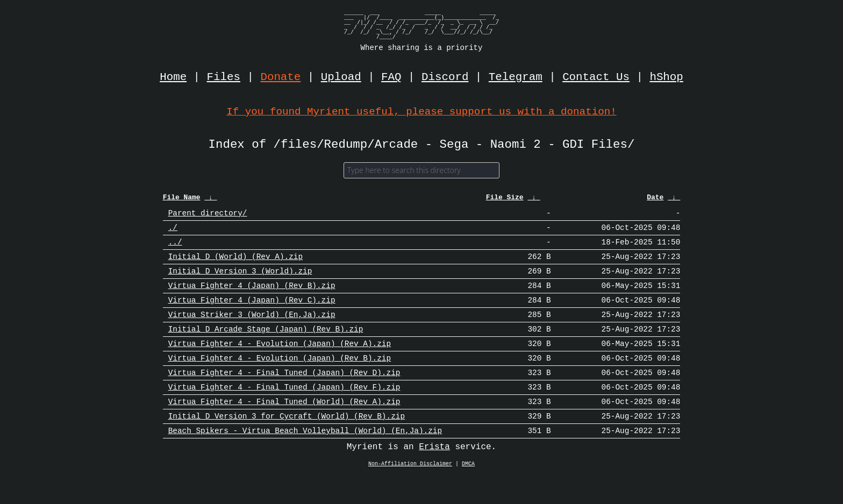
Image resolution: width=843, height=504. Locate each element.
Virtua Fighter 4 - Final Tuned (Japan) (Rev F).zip (284, 410)
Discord (445, 77)
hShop (666, 77)
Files (224, 77)
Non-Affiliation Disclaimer (410, 493)
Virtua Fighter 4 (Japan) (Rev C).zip (252, 314)
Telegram (516, 77)
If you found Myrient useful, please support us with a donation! (421, 111)
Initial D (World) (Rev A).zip (235, 265)
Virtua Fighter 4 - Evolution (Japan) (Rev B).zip (280, 378)
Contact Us (596, 77)
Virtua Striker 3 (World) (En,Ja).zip (252, 330)
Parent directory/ (208, 217)
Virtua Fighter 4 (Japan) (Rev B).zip (252, 297)
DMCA (468, 493)
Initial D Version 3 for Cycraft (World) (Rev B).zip (287, 442)
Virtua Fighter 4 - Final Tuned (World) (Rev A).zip (284, 426)
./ (173, 233)
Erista (434, 476)
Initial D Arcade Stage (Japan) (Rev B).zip (266, 346)
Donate (281, 77)
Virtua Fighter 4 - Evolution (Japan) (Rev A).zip (280, 362)
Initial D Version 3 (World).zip (240, 281)
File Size (505, 200)
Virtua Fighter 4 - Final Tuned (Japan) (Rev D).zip (284, 394)
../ (175, 249)
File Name (182, 200)
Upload (341, 77)
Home (173, 77)
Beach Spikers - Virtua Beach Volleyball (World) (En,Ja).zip (305, 459)
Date (655, 200)
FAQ (391, 77)
